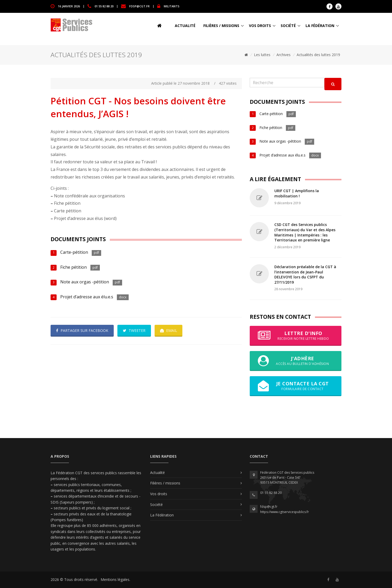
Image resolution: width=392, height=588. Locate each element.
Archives (284, 55)
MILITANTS (172, 6)
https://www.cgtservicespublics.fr (285, 512)
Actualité (185, 26)
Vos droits (260, 26)
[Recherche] (287, 83)
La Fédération (320, 26)
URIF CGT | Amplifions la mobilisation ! (297, 193)
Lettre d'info (296, 336)
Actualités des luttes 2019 (318, 55)
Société (288, 26)
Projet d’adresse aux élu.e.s (87, 297)
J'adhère (296, 361)
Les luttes (262, 55)
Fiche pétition (73, 267)
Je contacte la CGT (296, 386)
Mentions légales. (115, 579)
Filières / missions (221, 26)
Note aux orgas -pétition (85, 282)
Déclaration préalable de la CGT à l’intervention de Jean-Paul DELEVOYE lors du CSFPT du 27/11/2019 (305, 274)
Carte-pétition (74, 252)
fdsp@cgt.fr (139, 6)
